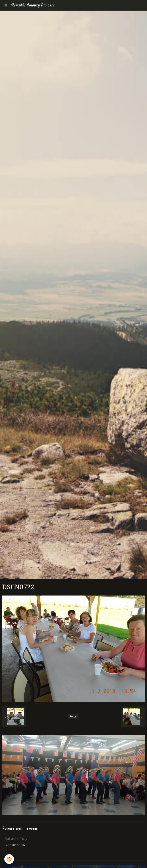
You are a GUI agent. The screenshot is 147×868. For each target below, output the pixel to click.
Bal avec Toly (16, 839)
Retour (73, 717)
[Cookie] (9, 859)
